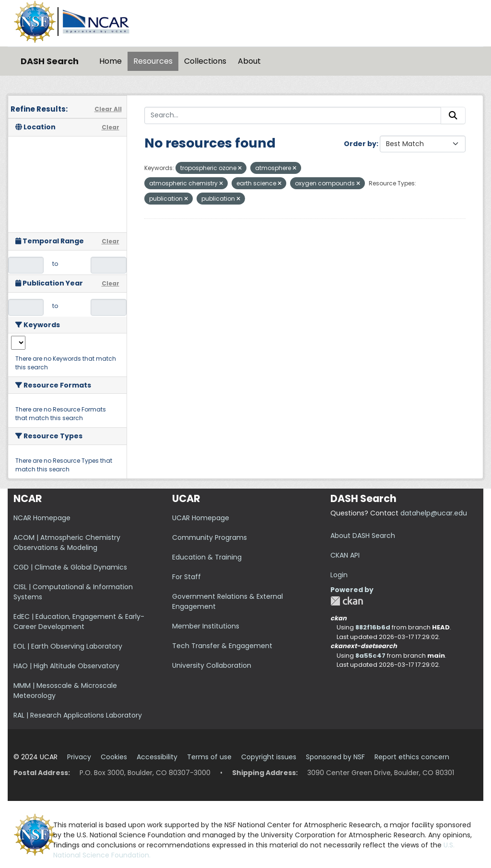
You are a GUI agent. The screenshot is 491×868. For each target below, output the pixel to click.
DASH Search (50, 61)
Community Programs (210, 537)
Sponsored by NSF (335, 757)
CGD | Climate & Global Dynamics (70, 567)
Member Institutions (206, 626)
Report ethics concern (412, 757)
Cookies (114, 757)
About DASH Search (363, 536)
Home (111, 61)
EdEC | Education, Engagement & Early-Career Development (79, 622)
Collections (205, 61)
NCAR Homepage (42, 518)
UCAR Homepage (201, 518)
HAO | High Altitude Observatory (66, 666)
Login (339, 575)
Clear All (108, 109)
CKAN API (345, 555)
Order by (360, 144)
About (249, 61)
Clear (111, 127)
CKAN (347, 601)
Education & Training (207, 557)
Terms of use (209, 757)
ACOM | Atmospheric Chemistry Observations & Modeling (67, 542)
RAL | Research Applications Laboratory (78, 715)
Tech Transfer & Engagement (222, 646)
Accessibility (157, 757)
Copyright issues (269, 757)
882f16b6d (373, 627)
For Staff (187, 577)
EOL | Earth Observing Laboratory (68, 646)
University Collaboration (212, 665)
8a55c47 (370, 656)
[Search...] (293, 115)
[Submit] (453, 115)
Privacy (79, 757)
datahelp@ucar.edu (434, 513)
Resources (153, 61)
